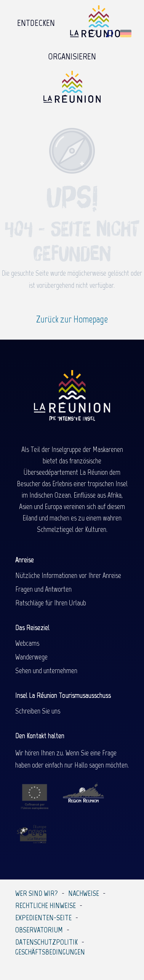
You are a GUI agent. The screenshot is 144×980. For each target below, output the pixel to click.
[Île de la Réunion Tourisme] (72, 90)
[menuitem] (36, 23)
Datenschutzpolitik (46, 942)
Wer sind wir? (37, 893)
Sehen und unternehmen (46, 670)
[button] (110, 34)
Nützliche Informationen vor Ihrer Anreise (68, 575)
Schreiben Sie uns (38, 711)
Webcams (27, 643)
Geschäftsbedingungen (50, 952)
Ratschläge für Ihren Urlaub (51, 603)
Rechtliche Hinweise (46, 905)
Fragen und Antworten (43, 589)
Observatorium (39, 930)
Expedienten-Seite (43, 918)
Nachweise (84, 893)
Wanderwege (31, 657)
